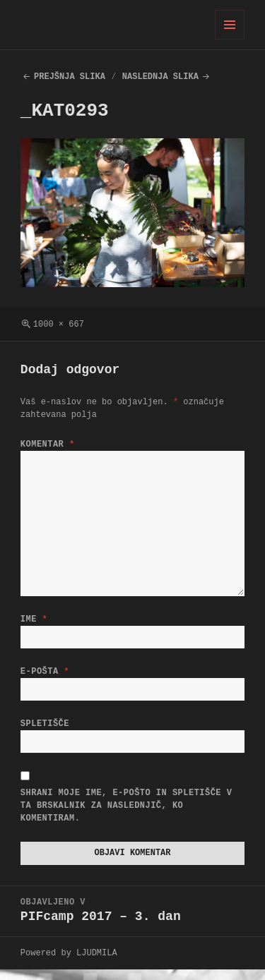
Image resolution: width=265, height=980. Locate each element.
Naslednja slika (160, 77)
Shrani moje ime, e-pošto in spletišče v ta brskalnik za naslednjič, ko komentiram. (126, 814)
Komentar (48, 444)
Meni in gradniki (230, 39)
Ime (34, 619)
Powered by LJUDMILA (69, 963)
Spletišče (45, 729)
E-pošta (45, 674)
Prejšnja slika (70, 77)
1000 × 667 (59, 324)
